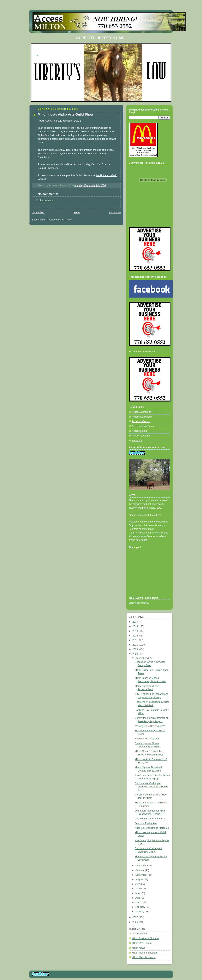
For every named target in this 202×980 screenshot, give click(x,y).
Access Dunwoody (142, 417)
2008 (136, 654)
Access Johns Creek (143, 426)
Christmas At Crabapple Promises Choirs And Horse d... (151, 787)
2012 (136, 636)
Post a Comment (45, 200)
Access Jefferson (141, 421)
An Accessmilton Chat (144, 352)
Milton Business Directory (146, 938)
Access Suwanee (141, 436)
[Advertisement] (146, 578)
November (141, 866)
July (138, 884)
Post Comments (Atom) (59, 220)
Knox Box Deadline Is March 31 (152, 828)
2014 (136, 626)
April (138, 898)
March (139, 903)
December (141, 658)
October (140, 870)
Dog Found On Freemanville (150, 819)
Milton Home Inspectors (145, 953)
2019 (136, 622)
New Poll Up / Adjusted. (148, 739)
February (141, 907)
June (138, 889)
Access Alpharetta (142, 412)
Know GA (137, 441)
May (138, 893)
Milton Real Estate (142, 943)
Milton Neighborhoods (144, 957)
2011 (136, 640)
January (140, 912)
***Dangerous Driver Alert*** (150, 726)
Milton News (138, 948)
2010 (136, 645)
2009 (136, 649)
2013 (136, 631)
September (142, 875)
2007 (136, 917)
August (140, 880)
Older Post (115, 213)
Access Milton (139, 431)
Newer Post (38, 213)
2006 (136, 922)
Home (77, 213)
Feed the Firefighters (146, 823)
